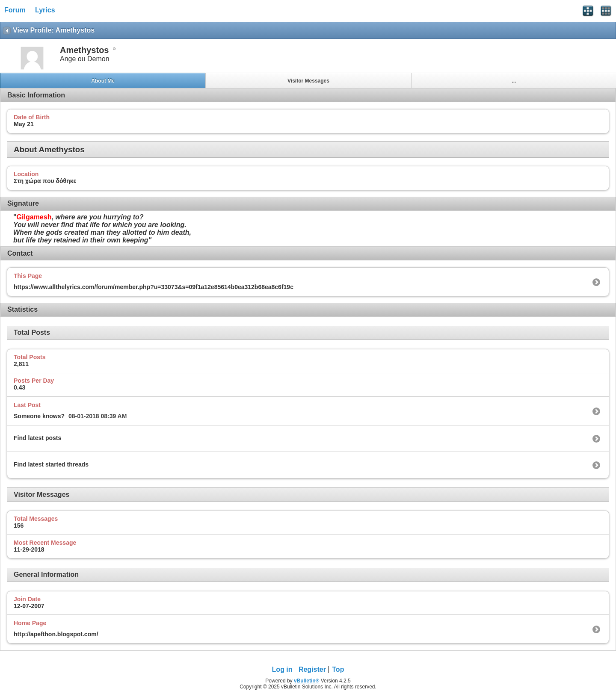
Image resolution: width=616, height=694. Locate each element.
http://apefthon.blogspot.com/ (56, 634)
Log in (282, 669)
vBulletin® (307, 681)
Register (312, 669)
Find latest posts (37, 438)
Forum (15, 10)
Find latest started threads (51, 464)
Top (338, 669)
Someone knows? (39, 416)
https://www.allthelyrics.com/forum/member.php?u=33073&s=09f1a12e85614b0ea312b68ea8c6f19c (154, 287)
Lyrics (45, 10)
